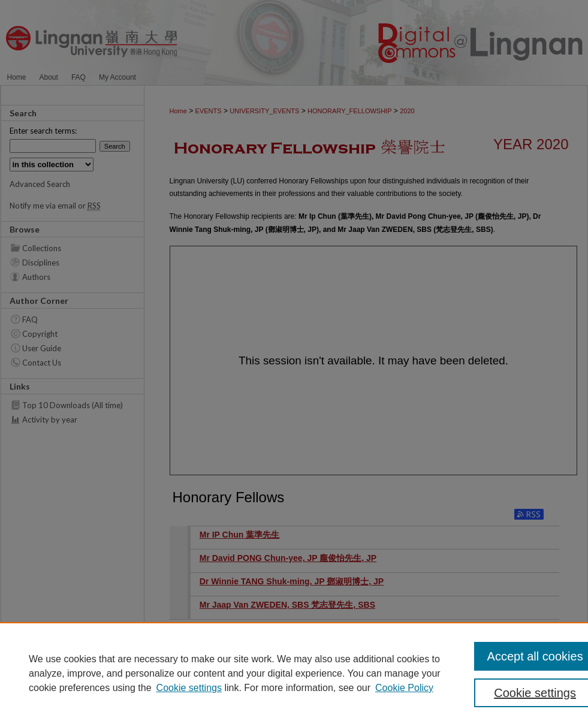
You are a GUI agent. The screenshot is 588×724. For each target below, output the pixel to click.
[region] (294, 673)
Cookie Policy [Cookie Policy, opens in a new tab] (404, 688)
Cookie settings (189, 688)
